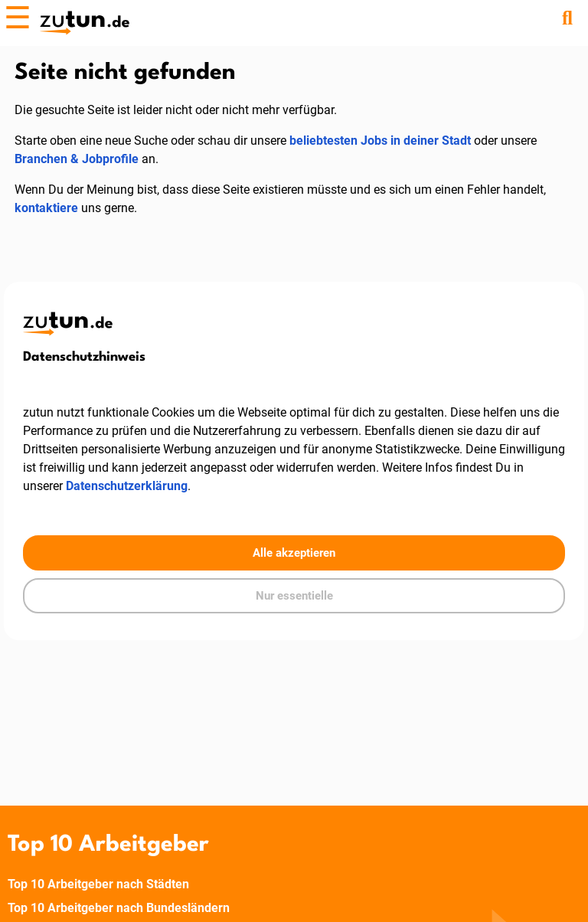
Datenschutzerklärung (127, 486)
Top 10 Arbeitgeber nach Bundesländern (119, 908)
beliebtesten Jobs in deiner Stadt (380, 141)
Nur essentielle (294, 596)
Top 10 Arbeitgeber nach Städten (98, 884)
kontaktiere (46, 208)
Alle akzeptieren (294, 553)
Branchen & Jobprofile (77, 159)
